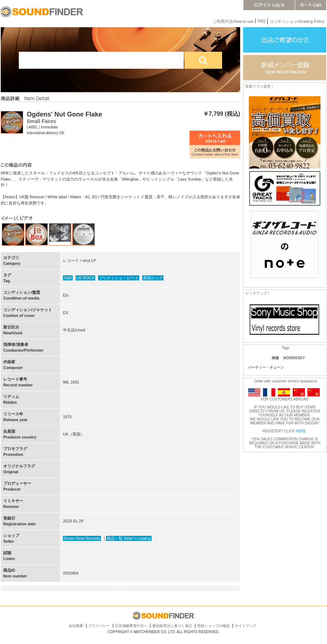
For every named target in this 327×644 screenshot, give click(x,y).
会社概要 (76, 626)
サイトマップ (246, 626)
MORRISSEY (294, 358)
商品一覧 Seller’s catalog (129, 538)
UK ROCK (85, 278)
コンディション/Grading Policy (297, 21)
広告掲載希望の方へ (131, 626)
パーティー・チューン (266, 367)
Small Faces (41, 121)
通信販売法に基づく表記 (172, 626)
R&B (68, 278)
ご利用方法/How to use (233, 21)
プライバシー (99, 626)
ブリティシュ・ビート (119, 278)
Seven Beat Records (82, 538)
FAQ (262, 21)
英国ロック (153, 278)
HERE (301, 431)
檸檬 (275, 358)
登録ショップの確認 (213, 626)
